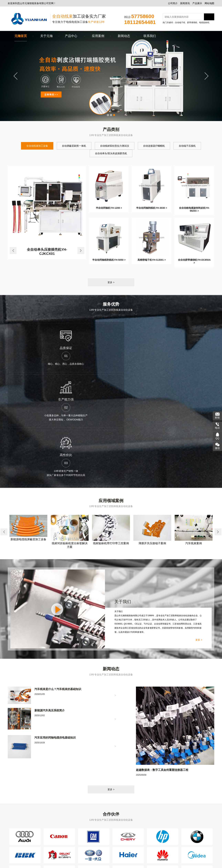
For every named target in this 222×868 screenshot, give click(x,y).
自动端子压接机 (191, 146)
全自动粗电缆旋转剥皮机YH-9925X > (194, 209)
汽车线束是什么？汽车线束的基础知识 (58, 582)
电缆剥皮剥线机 (79, 826)
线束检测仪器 (102, 835)
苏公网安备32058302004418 (116, 863)
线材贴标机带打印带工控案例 (111, 436)
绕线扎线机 (76, 840)
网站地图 (209, 3)
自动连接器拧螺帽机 (156, 146)
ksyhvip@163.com (161, 817)
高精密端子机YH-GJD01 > (152, 260)
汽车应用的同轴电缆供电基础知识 (55, 630)
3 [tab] (115, 116)
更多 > (111, 282)
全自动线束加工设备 (34, 146)
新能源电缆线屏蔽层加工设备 (28, 432)
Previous (17, 76)
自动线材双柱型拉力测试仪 (115, 146)
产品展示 (197, 3)
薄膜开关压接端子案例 (152, 436)
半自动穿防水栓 (103, 849)
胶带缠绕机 (192, 23)
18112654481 (158, 812)
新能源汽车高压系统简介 (50, 603)
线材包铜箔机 (102, 840)
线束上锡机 (101, 844)
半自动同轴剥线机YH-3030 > (152, 208)
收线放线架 (76, 835)
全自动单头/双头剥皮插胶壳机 (111, 153)
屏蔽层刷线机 (78, 849)
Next (205, 76)
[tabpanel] (111, 76)
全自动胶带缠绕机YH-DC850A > (194, 261)
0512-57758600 (159, 808)
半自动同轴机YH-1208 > (109, 208)
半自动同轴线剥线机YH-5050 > (109, 260)
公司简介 (173, 3)
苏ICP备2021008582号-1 (85, 864)
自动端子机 (180, 23)
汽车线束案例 (194, 436)
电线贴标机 (204, 23)
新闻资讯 (185, 3)
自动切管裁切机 (103, 831)
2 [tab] (112, 116)
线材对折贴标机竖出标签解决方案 (70, 438)
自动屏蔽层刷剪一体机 (72, 146)
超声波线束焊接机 (80, 844)
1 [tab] (108, 116)
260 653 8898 (156, 822)
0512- (139, 16)
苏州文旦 (150, 864)
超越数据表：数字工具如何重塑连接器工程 (162, 663)
